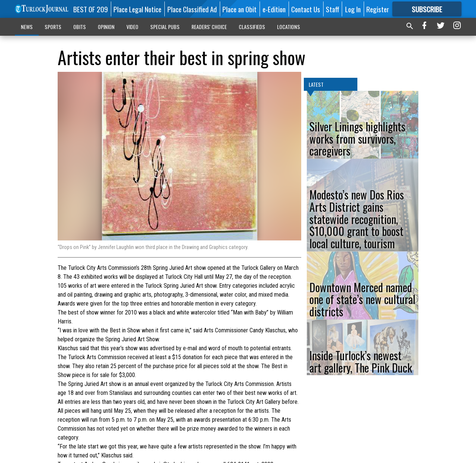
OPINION (106, 27)
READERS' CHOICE (209, 27)
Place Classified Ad (192, 9)
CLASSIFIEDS (252, 27)
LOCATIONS (289, 27)
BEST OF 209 (91, 9)
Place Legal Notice (137, 9)
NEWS (27, 27)
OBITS (80, 27)
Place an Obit (239, 9)
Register (378, 9)
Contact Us (306, 9)
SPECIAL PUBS (165, 27)
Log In (353, 9)
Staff (332, 9)
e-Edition (274, 9)
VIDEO (132, 27)
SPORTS (53, 27)
